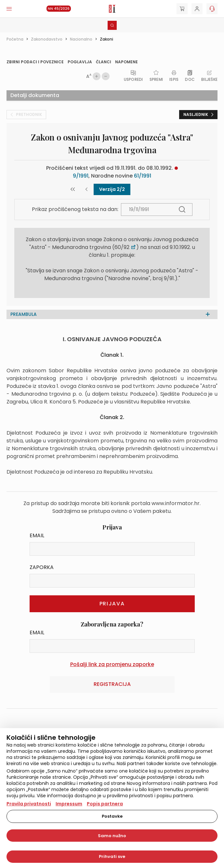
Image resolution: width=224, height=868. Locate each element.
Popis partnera (105, 804)
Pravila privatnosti (29, 804)
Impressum (69, 804)
